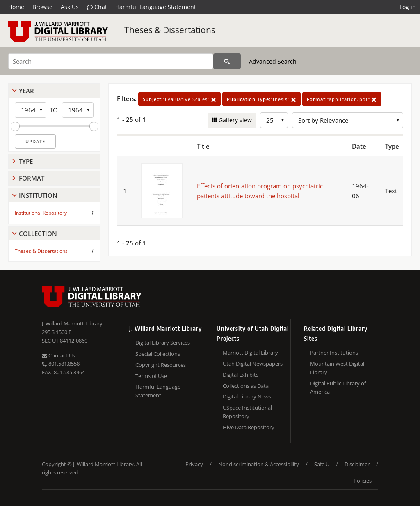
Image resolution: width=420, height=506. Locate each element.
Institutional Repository (41, 213)
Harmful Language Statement (156, 7)
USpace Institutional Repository (247, 412)
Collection (38, 234)
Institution (38, 195)
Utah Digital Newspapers (253, 364)
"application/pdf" (342, 99)
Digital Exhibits (241, 375)
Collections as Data (246, 386)
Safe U (322, 464)
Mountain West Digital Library (337, 368)
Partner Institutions (334, 353)
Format (32, 178)
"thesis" (261, 99)
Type (26, 161)
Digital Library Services (163, 343)
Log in (408, 7)
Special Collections (158, 354)
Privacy (194, 464)
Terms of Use (151, 376)
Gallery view (234, 120)
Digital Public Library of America (338, 388)
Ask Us (70, 7)
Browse (42, 7)
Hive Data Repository (249, 427)
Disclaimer (357, 464)
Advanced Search (273, 61)
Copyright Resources (161, 365)
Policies (363, 481)
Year (26, 91)
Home (16, 7)
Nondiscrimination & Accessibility (259, 464)
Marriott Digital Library (250, 353)
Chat (97, 7)
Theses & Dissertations (170, 30)
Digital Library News (247, 396)
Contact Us (58, 355)
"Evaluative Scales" (179, 99)
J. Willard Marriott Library (72, 323)
